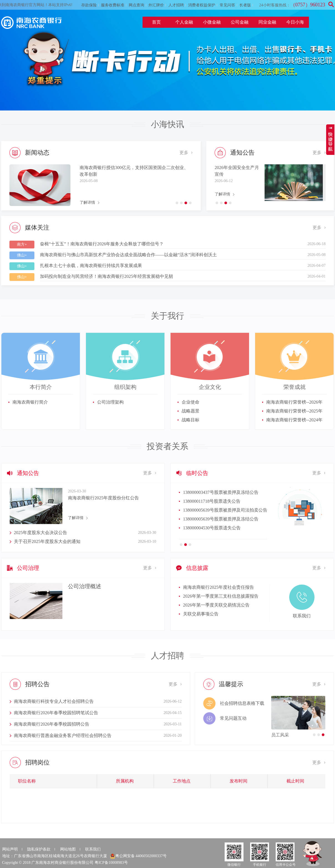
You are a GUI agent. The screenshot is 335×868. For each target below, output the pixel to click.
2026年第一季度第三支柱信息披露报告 (221, 596)
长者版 (245, 5)
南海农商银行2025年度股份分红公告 (103, 498)
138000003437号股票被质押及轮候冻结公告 (225, 528)
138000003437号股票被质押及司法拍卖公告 (225, 492)
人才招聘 (176, 5)
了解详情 (87, 202)
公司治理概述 (85, 586)
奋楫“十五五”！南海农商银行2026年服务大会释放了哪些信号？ (102, 244)
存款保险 (89, 5)
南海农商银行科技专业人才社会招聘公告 (54, 701)
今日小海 (295, 22)
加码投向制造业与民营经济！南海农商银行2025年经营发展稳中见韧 (106, 276)
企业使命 (191, 402)
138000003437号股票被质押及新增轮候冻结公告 (230, 501)
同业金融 (267, 22)
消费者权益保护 (202, 5)
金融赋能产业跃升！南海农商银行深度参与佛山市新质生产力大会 (135, 171)
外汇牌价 (156, 5)
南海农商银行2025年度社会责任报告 (219, 587)
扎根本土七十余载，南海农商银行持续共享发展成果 (91, 266)
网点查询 (136, 5)
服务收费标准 (113, 5)
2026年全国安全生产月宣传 (237, 171)
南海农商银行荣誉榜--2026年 (294, 402)
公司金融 (240, 22)
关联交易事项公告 (201, 614)
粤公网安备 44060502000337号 (138, 856)
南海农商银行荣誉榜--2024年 (294, 420)
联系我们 (93, 849)
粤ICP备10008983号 (111, 863)
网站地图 (68, 849)
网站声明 (10, 849)
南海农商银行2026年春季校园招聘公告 (52, 724)
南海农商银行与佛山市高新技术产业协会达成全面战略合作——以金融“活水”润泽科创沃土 (128, 255)
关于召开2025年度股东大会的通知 (47, 541)
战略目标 (191, 420)
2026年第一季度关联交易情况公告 (216, 605)
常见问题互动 (233, 718)
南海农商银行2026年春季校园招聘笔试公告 (56, 713)
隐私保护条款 (39, 849)
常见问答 (227, 5)
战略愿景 (191, 411)
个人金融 (184, 22)
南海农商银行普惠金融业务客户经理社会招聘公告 (63, 735)
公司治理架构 (110, 402)
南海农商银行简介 (30, 402)
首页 (156, 22)
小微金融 (212, 22)
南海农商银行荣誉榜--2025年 (294, 411)
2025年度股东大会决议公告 (40, 533)
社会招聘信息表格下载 (242, 703)
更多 (184, 153)
